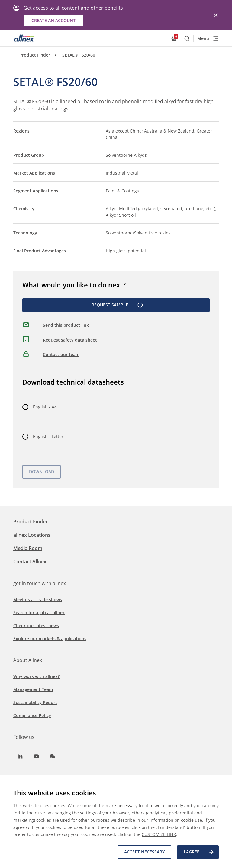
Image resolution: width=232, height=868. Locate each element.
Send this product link (66, 325)
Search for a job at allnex (39, 613)
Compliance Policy (32, 715)
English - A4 (45, 407)
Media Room (28, 548)
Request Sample (117, 305)
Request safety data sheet (70, 340)
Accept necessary (144, 852)
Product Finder (35, 55)
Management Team (33, 689)
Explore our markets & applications (50, 639)
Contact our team (61, 354)
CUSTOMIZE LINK (159, 835)
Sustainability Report (35, 702)
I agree (199, 852)
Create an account (53, 20)
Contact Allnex (30, 562)
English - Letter (48, 436)
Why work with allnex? (36, 676)
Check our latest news (36, 626)
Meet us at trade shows (38, 599)
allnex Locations (32, 535)
